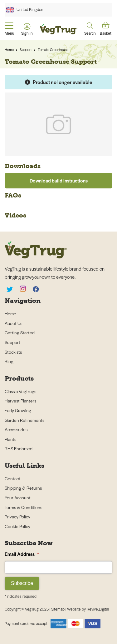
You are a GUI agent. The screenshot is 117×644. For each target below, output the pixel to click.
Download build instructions (59, 180)
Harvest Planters (20, 401)
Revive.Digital (98, 609)
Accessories (16, 429)
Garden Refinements (24, 420)
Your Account (18, 497)
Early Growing (18, 410)
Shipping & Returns (23, 488)
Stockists (13, 352)
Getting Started (20, 332)
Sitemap (58, 609)
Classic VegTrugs (20, 391)
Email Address (22, 554)
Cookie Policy (17, 526)
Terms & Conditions (23, 507)
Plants (10, 439)
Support (26, 49)
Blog (9, 361)
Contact (12, 478)
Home (9, 49)
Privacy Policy (17, 517)
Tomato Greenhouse (53, 49)
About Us (13, 323)
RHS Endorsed (19, 448)
